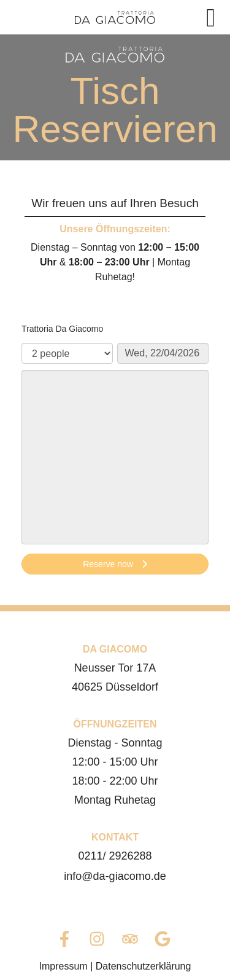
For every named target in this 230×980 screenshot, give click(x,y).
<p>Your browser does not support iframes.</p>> (115, 450)
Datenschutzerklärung (144, 966)
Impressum (63, 966)
